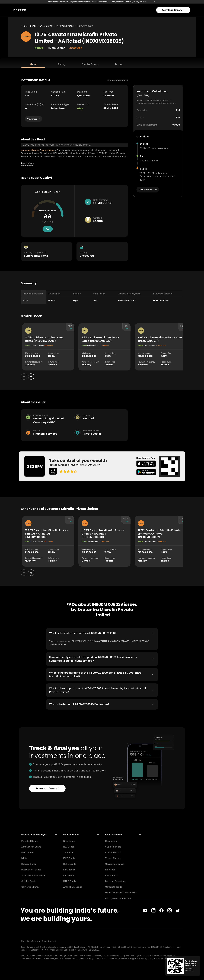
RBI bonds (110, 869)
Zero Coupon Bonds (31, 846)
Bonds (33, 26)
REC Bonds (69, 846)
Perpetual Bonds (29, 840)
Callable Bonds (29, 880)
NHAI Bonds (69, 840)
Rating (62, 64)
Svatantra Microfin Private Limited (57, 26)
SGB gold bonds (113, 846)
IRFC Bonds (69, 869)
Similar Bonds (90, 64)
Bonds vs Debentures (116, 880)
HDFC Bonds (70, 863)
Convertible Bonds (30, 886)
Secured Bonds (29, 863)
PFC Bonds (69, 875)
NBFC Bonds (28, 852)
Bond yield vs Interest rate (118, 898)
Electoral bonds (113, 852)
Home (24, 26)
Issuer (119, 64)
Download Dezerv (173, 10)
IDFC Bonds (69, 857)
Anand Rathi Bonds (73, 886)
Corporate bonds (114, 886)
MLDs (24, 857)
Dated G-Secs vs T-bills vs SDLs (121, 892)
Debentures (111, 840)
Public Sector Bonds (31, 869)
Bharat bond (111, 875)
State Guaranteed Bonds (33, 875)
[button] (39, 834)
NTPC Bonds (70, 880)
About (33, 64)
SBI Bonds (68, 852)
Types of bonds (113, 857)
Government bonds (115, 863)
